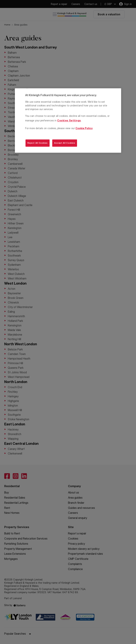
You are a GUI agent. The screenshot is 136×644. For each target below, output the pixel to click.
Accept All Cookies (65, 143)
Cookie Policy (84, 128)
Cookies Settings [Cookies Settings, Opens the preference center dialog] (69, 120)
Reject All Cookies (38, 143)
